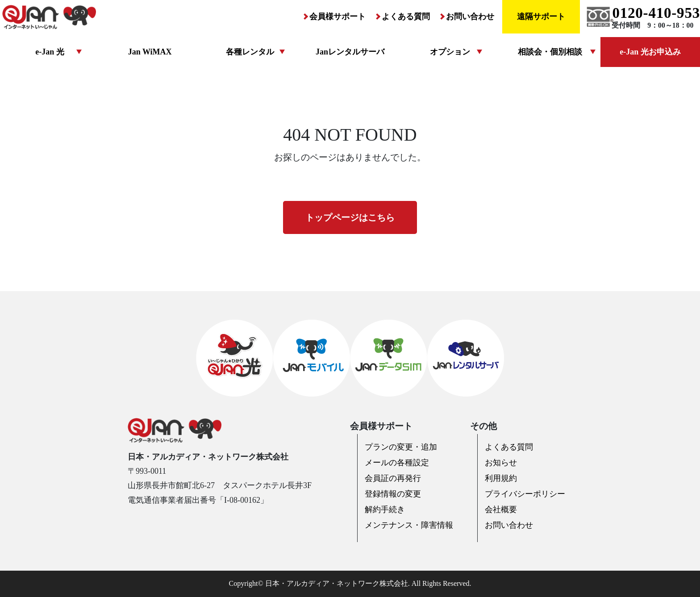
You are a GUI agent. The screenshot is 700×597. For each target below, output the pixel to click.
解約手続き (385, 509)
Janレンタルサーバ (350, 52)
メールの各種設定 (397, 463)
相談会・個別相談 (550, 52)
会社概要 (501, 509)
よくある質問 (406, 17)
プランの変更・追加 (401, 447)
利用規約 (501, 478)
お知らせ (501, 463)
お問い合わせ (470, 17)
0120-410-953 (656, 13)
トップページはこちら (350, 217)
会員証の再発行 (393, 478)
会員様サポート (337, 17)
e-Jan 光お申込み (650, 52)
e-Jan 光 (50, 52)
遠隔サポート (541, 17)
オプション (450, 52)
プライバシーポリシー (525, 494)
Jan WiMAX (150, 52)
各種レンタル (250, 52)
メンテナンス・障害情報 (409, 525)
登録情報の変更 (393, 494)
